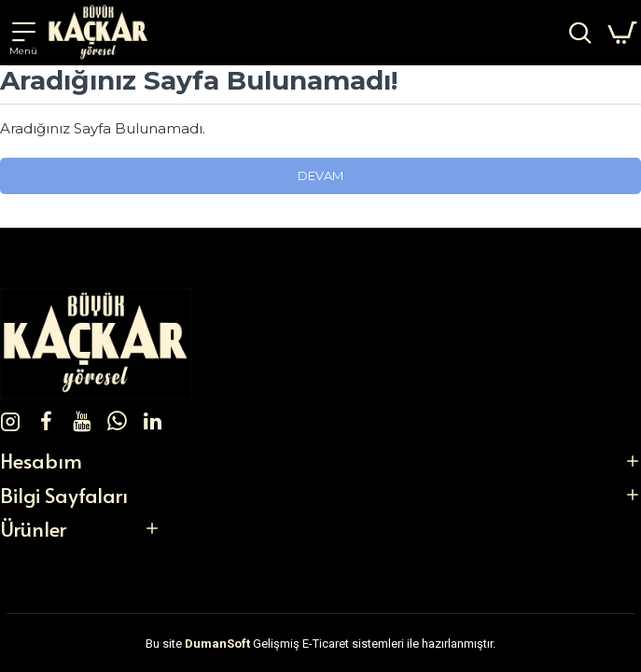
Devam (320, 175)
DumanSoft (217, 644)
